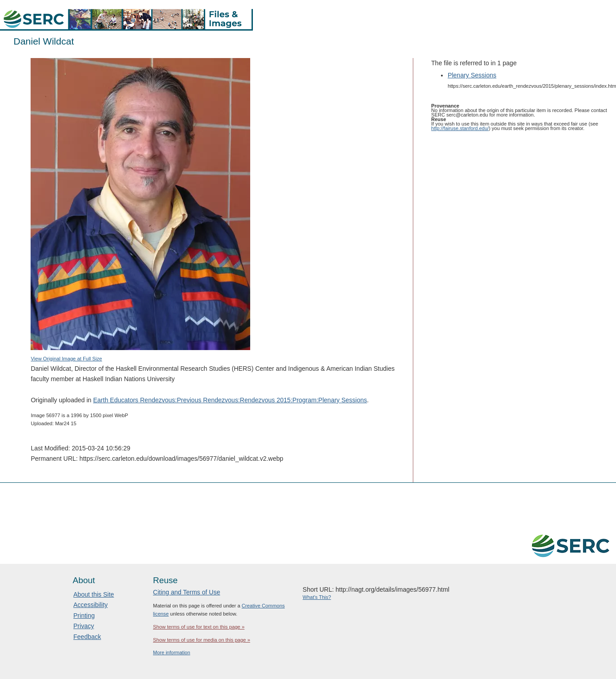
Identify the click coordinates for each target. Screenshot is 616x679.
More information (172, 652)
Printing (84, 616)
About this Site (94, 594)
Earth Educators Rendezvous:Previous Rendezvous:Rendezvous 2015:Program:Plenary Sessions (230, 400)
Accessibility (90, 605)
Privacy (84, 626)
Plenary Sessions (472, 75)
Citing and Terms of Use (187, 592)
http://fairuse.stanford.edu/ (460, 128)
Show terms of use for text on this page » (199, 627)
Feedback (87, 637)
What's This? (317, 597)
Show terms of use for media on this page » (202, 640)
